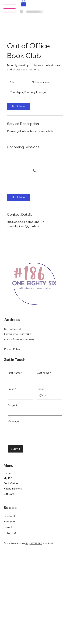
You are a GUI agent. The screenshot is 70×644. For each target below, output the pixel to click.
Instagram (10, 522)
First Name (15, 373)
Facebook (10, 516)
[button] (24, 3)
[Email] (19, 396)
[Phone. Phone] (53, 396)
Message (13, 421)
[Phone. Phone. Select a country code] (43, 396)
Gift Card (9, 494)
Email (12, 389)
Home (7, 473)
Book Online (11, 483)
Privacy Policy (12, 349)
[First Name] (19, 379)
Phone (41, 389)
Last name (44, 373)
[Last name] (48, 379)
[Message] (35, 433)
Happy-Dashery (13, 489)
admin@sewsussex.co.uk (19, 339)
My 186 (8, 478)
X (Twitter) (10, 533)
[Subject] (34, 412)
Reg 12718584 (34, 543)
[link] (19, 106)
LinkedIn (8, 527)
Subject (13, 405)
